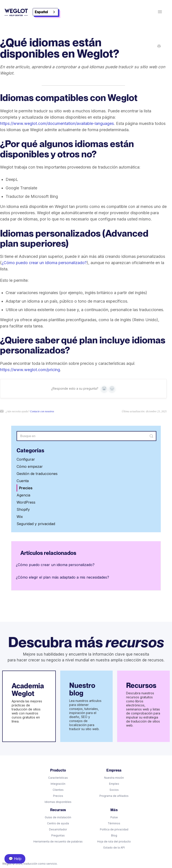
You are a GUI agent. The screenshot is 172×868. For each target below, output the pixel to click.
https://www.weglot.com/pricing (30, 370)
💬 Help (15, 859)
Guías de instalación (58, 817)
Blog (114, 835)
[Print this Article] (159, 47)
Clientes (58, 790)
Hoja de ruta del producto (114, 841)
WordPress (26, 502)
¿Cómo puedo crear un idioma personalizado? (44, 263)
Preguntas (58, 835)
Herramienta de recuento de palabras (58, 841)
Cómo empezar (30, 466)
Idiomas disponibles (58, 802)
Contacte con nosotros (42, 411)
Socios (114, 790)
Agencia (23, 495)
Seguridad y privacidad (36, 524)
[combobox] (45, 12)
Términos (114, 823)
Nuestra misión (114, 778)
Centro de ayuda (58, 823)
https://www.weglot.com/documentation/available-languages (57, 123)
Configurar (26, 459)
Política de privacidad (114, 829)
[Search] (86, 436)
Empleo (114, 784)
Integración (58, 784)
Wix (20, 517)
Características (58, 778)
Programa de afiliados (114, 796)
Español (41, 12)
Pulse (114, 817)
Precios (26, 488)
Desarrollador (58, 829)
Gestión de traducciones (37, 474)
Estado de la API (114, 848)
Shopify (23, 509)
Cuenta (23, 481)
